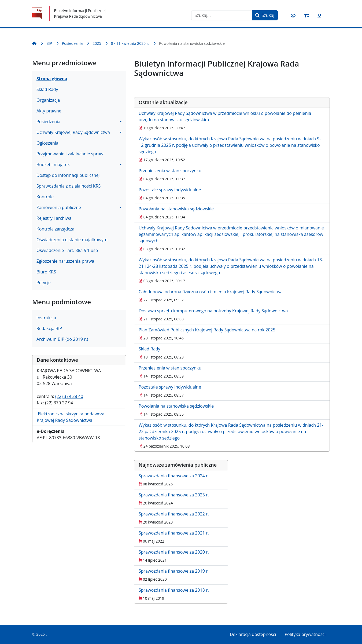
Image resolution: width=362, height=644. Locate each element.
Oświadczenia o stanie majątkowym (72, 240)
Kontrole (45, 197)
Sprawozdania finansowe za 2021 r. (174, 533)
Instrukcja (46, 318)
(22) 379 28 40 (69, 396)
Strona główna (52, 79)
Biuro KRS (46, 272)
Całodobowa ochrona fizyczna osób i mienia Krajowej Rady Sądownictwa (211, 292)
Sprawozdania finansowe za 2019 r (173, 571)
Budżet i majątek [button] (53, 164)
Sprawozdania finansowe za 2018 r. (174, 590)
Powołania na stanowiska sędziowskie (176, 209)
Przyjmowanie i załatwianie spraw (70, 154)
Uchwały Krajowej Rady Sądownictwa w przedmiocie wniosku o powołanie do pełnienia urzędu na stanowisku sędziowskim (225, 116)
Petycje (44, 283)
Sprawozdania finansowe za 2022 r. (174, 514)
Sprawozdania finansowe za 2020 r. (174, 552)
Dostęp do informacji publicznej (68, 175)
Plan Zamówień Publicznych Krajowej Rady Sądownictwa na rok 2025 (207, 330)
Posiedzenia (48, 122)
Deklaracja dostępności (253, 634)
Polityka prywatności (305, 634)
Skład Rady (47, 89)
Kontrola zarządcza (55, 229)
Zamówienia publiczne (59, 207)
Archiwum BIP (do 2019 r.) (62, 339)
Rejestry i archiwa (54, 218)
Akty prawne (49, 111)
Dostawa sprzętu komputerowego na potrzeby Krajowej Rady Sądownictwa (213, 311)
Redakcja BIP (49, 328)
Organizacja (48, 100)
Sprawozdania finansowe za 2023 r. (174, 495)
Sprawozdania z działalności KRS (69, 186)
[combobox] (222, 15)
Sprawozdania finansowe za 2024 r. (174, 476)
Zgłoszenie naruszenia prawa (65, 261)
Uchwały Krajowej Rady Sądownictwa (73, 132)
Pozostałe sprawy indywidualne (170, 190)
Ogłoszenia (47, 143)
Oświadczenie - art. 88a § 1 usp (67, 250)
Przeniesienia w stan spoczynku (170, 171)
